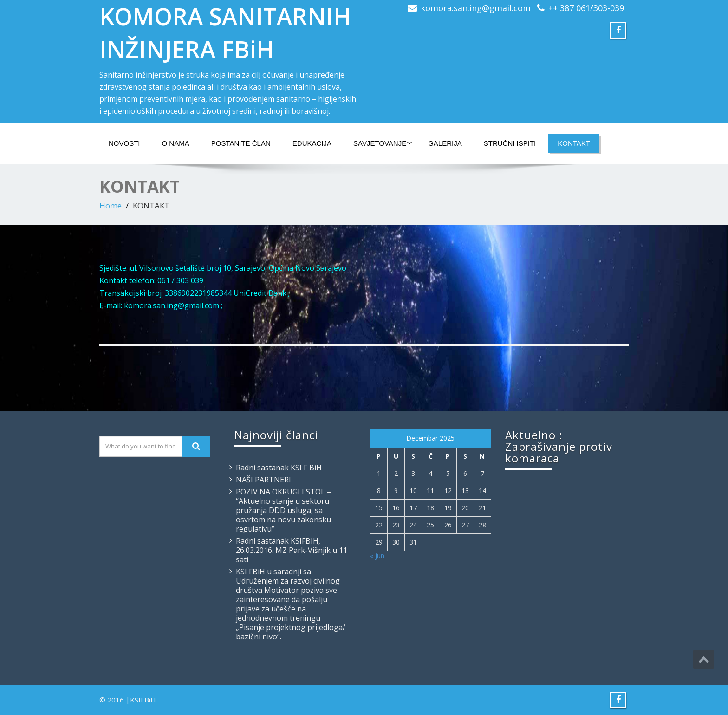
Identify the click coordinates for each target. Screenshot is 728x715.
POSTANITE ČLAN (241, 143)
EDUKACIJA (312, 143)
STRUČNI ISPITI (510, 143)
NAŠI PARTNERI (263, 480)
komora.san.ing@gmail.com (476, 8)
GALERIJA (445, 143)
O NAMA (176, 143)
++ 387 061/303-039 (586, 8)
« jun (377, 556)
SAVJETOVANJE (383, 143)
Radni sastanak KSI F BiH (279, 468)
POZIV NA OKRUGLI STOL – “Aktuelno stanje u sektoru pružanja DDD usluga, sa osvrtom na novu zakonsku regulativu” (283, 510)
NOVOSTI (124, 143)
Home (110, 205)
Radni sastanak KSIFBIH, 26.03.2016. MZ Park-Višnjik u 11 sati (292, 550)
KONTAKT (574, 143)
